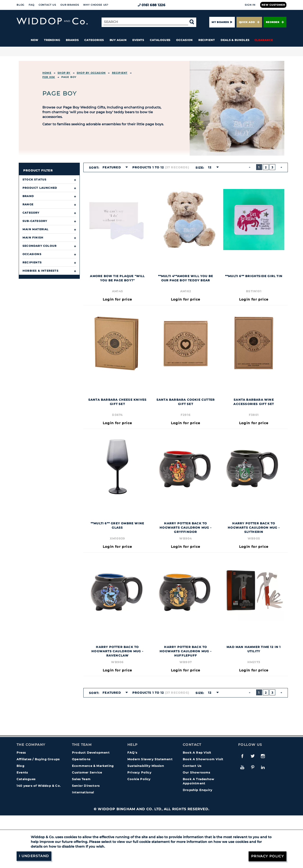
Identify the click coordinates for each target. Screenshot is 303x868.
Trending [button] (52, 40)
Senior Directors (86, 786)
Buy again (118, 40)
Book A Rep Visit (197, 753)
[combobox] (114, 167)
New (35, 40)
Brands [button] (72, 40)
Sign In (250, 5)
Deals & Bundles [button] (235, 40)
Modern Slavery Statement (150, 759)
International (83, 792)
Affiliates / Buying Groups (38, 759)
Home (47, 73)
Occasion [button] (184, 40)
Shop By (64, 73)
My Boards (220, 22)
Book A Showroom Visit (203, 759)
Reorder (275, 22)
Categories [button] (94, 40)
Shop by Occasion (91, 73)
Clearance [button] (264, 40)
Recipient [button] (207, 40)
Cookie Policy (139, 779)
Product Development (91, 753)
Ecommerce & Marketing (93, 766)
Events (138, 40)
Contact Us (47, 5)
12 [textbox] (209, 167)
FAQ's (132, 753)
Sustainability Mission (146, 766)
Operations (81, 759)
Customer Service (87, 772)
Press (21, 753)
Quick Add (249, 22)
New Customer (273, 5)
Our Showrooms (197, 772)
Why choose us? (96, 5)
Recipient (120, 73)
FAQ (31, 5)
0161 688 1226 (152, 5)
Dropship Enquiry (198, 790)
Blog (20, 5)
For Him (49, 77)
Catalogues (160, 40)
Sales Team (81, 779)
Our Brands (70, 5)
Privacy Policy (139, 772)
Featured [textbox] (112, 167)
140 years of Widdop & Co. (39, 786)
